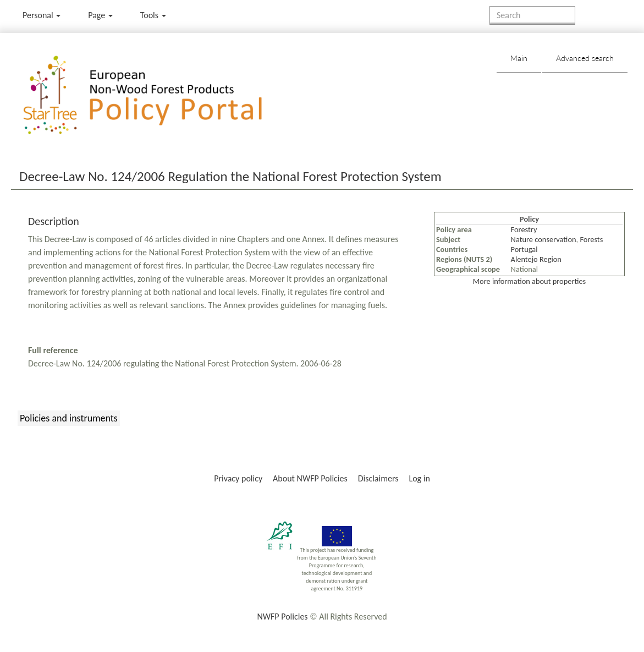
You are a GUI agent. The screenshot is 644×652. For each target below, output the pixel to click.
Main (519, 58)
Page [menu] (100, 15)
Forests (591, 239)
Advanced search (585, 58)
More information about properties (529, 281)
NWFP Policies (282, 617)
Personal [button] (42, 15)
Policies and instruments (69, 418)
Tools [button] (153, 15)
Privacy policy (238, 478)
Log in (419, 478)
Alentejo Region (536, 259)
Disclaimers (378, 478)
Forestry (524, 229)
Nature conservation (544, 239)
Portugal (524, 249)
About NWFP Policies (310, 478)
